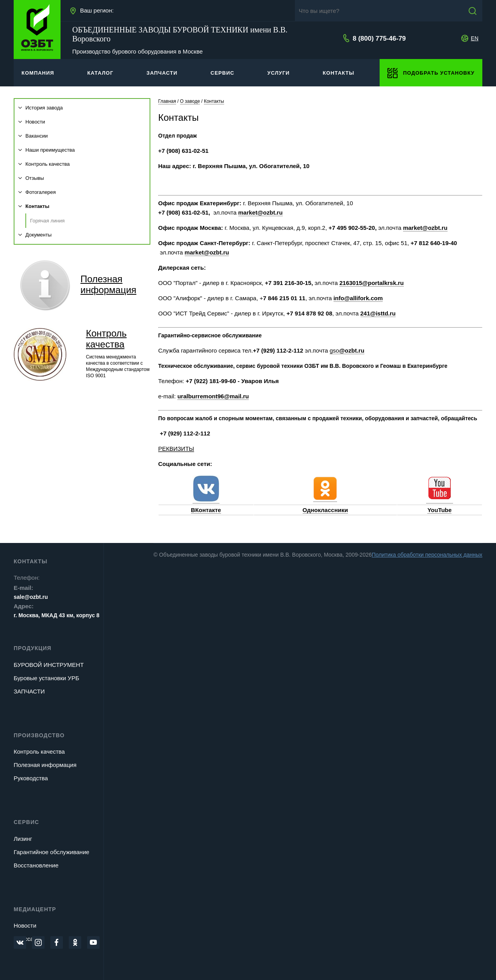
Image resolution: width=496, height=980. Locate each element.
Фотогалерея (37, 192)
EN (475, 38)
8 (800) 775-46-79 (379, 39)
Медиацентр (35, 909)
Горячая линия (47, 221)
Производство (39, 735)
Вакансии (33, 136)
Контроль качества (44, 164)
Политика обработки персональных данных (427, 555)
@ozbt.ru (352, 350)
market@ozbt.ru (260, 212)
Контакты (34, 206)
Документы (35, 235)
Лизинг (23, 839)
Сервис (26, 822)
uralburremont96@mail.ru (213, 396)
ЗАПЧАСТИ (29, 691)
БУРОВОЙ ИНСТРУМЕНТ (49, 665)
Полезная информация (45, 765)
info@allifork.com (358, 298)
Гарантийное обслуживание (52, 852)
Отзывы (31, 178)
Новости (32, 122)
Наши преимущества (47, 150)
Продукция (33, 648)
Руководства (31, 778)
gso (334, 350)
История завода (41, 108)
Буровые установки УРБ (46, 678)
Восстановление (36, 865)
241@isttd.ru (378, 313)
